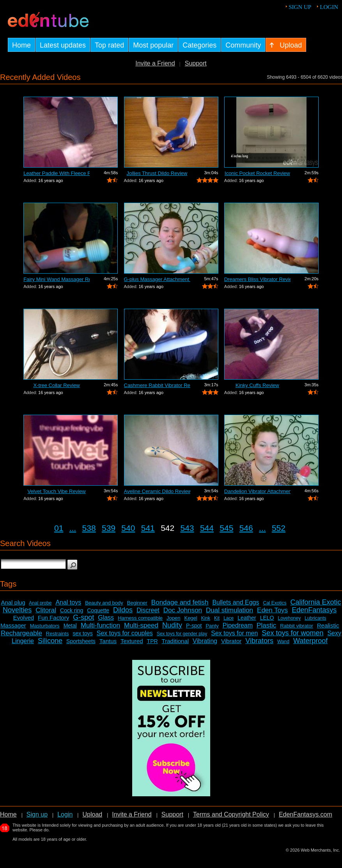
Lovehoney (290, 618)
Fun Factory (53, 618)
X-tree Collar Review (57, 385)
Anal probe (40, 603)
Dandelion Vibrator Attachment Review (257, 491)
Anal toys (68, 602)
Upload (92, 814)
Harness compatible (140, 618)
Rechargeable (21, 633)
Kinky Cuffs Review (257, 385)
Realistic (328, 625)
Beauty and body (104, 603)
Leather (247, 618)
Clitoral (46, 610)
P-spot (194, 626)
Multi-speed (141, 625)
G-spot (83, 617)
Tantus (108, 641)
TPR (152, 641)
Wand (283, 642)
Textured (132, 641)
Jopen (173, 618)
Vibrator (231, 641)
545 (226, 528)
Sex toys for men (234, 633)
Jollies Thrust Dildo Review (157, 173)
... (73, 528)
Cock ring (72, 610)
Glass (106, 618)
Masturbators (45, 626)
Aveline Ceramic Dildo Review (157, 491)
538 (89, 528)
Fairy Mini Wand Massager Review (57, 279)
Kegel (190, 618)
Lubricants (315, 618)
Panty (212, 626)
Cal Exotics (275, 603)
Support (196, 63)
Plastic (266, 625)
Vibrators (259, 641)
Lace (229, 618)
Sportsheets (81, 641)
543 (187, 528)
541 (148, 528)
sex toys (82, 633)
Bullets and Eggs (236, 602)
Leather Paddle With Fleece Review (57, 173)
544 (207, 528)
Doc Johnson (183, 610)
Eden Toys (272, 610)
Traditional (175, 641)
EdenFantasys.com (306, 814)
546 (246, 528)
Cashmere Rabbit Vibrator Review (157, 385)
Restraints (58, 634)
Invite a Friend (155, 63)
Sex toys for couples (125, 633)
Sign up (300, 7)
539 (109, 528)
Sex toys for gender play (182, 634)
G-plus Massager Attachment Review (157, 279)
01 (59, 528)
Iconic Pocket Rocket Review (257, 173)
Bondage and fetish (180, 602)
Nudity (172, 625)
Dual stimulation (229, 610)
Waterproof (310, 641)
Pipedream (238, 625)
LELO (267, 618)
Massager (13, 625)
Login (329, 7)
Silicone (50, 641)
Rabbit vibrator (297, 626)
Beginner (137, 603)
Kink (206, 618)
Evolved (24, 618)
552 (279, 528)
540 (128, 528)
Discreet (148, 610)
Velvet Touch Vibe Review (57, 491)
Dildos (123, 610)
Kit (217, 618)
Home (8, 814)
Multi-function (100, 625)
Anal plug (13, 602)
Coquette (98, 610)
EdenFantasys (314, 610)
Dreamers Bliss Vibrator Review (257, 279)
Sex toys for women (292, 633)
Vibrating (205, 641)
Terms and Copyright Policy (231, 814)
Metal (70, 626)
